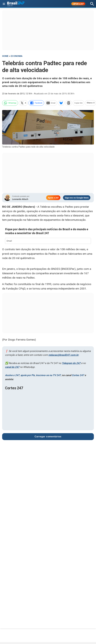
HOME (5, 56)
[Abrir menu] (4, 4)
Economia (17, 56)
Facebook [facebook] (36, 103)
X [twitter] (23, 103)
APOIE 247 (78, 4)
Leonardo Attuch (20, 199)
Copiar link (78, 103)
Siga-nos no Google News (77, 198)
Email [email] (51, 103)
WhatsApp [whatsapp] (10, 103)
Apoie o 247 (53, 198)
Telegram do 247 (71, 363)
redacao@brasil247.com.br (63, 355)
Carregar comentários (48, 436)
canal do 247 (12, 367)
